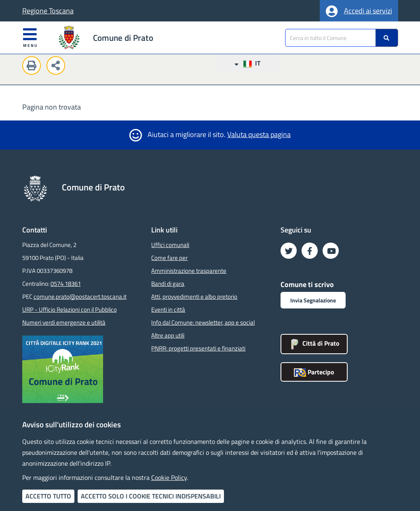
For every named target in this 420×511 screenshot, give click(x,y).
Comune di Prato (123, 38)
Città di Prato (314, 343)
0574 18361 (66, 284)
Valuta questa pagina (259, 134)
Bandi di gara (168, 284)
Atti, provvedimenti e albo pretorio (194, 297)
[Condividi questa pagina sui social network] (58, 67)
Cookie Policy (169, 477)
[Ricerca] (387, 38)
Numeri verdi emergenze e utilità (64, 322)
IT (247, 63)
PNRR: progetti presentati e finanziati (198, 348)
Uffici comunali (170, 245)
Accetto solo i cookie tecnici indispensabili (151, 496)
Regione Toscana (48, 11)
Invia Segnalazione (313, 300)
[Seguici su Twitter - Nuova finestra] (289, 251)
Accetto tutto (48, 496)
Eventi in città (168, 309)
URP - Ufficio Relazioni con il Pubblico (70, 309)
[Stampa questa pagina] (34, 67)
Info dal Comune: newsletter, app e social (203, 322)
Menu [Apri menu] (31, 37)
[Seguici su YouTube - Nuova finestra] (331, 251)
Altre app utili (168, 335)
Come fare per (169, 258)
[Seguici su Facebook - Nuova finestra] (310, 251)
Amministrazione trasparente (189, 271)
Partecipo (314, 372)
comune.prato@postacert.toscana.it (80, 297)
